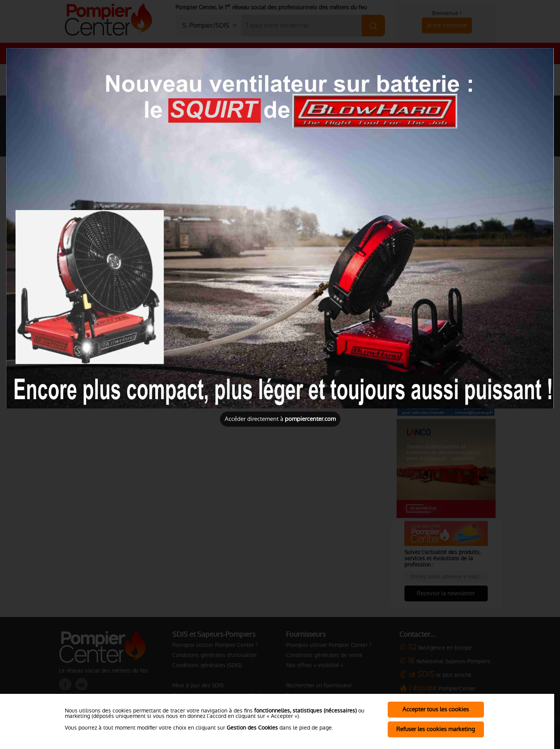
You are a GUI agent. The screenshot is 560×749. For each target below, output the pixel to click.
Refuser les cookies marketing (436, 729)
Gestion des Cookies (252, 728)
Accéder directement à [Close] (280, 419)
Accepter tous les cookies (436, 709)
